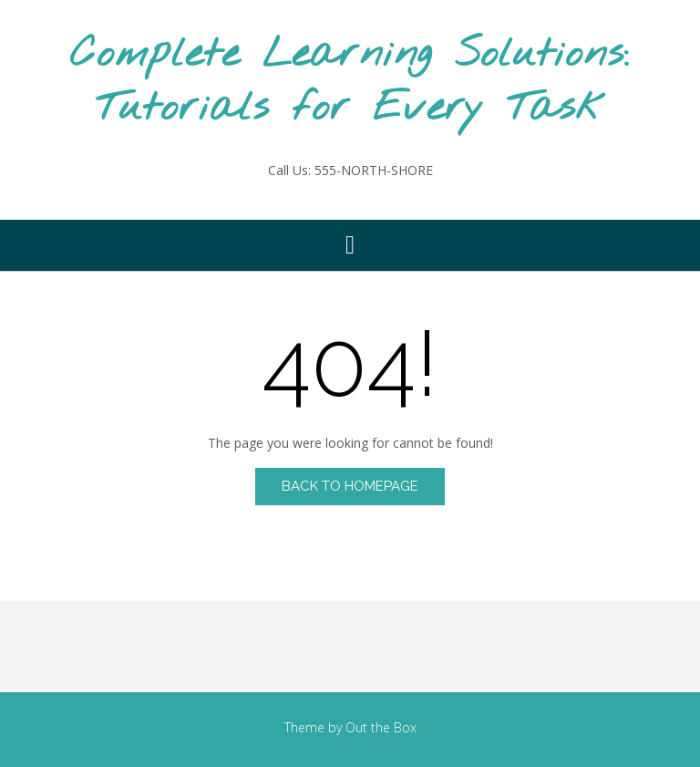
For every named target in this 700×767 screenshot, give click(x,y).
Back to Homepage (350, 486)
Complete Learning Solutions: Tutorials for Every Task (350, 82)
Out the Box (381, 727)
